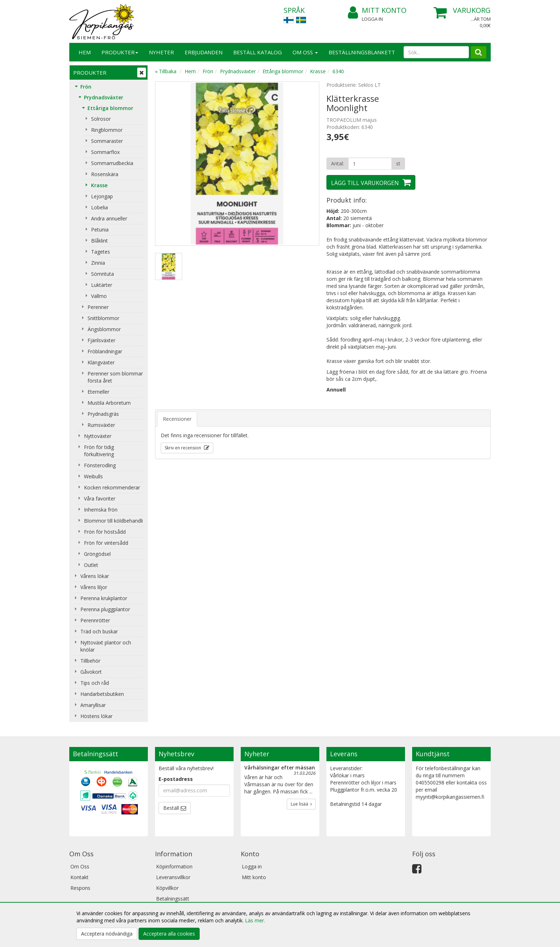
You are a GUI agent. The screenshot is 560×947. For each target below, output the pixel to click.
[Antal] (370, 164)
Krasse (99, 185)
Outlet (91, 565)
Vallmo (99, 296)
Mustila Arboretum (109, 403)
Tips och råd (95, 683)
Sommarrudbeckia (112, 163)
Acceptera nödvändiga (107, 934)
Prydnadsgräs (103, 414)
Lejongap (102, 196)
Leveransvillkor (173, 877)
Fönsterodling (100, 465)
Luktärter (102, 285)
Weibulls (93, 476)
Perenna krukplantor (104, 598)
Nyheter (161, 52)
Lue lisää (301, 804)
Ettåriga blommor (110, 108)
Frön (86, 87)
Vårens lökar (95, 576)
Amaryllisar (93, 705)
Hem (85, 52)
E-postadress (176, 779)
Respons (80, 888)
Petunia (100, 230)
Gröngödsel (97, 554)
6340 (338, 71)
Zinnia (98, 263)
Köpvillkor (167, 888)
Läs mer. (255, 920)
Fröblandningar (105, 351)
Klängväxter (101, 362)
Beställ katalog (257, 52)
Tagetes (101, 252)
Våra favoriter (100, 499)
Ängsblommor (104, 329)
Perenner (98, 307)
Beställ (171, 808)
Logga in (372, 19)
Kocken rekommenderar (112, 487)
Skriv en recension (183, 448)
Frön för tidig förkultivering (99, 451)
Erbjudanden (204, 52)
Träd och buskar (99, 631)
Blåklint (99, 241)
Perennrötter (95, 620)
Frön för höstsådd (105, 532)
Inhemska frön (101, 510)
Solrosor (101, 119)
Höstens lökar (96, 716)
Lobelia (99, 207)
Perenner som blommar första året (115, 377)
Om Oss (305, 52)
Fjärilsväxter (101, 340)
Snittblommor (103, 318)
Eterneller (98, 392)
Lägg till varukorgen (365, 183)
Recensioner (177, 419)
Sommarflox (105, 152)
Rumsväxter (101, 425)
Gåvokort (91, 672)
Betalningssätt (173, 899)
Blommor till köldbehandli (113, 521)
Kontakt (79, 877)
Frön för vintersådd (106, 543)
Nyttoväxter (98, 436)
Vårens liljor (94, 587)
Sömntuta (102, 274)
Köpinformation (174, 866)
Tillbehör (90, 661)
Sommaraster (107, 141)
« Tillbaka (166, 71)
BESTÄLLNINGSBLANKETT (362, 52)
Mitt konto (377, 11)
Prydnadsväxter (104, 97)
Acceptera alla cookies (169, 934)
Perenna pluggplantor (105, 609)
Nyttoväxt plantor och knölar (106, 646)
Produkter (120, 52)
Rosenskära (105, 174)
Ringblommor (107, 130)
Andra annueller (109, 218)
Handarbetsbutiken (102, 694)
